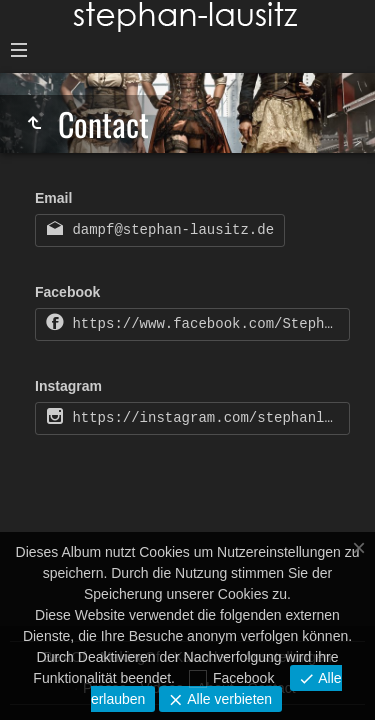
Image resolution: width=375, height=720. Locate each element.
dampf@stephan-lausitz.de (169, 230)
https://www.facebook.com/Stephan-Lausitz (207, 324)
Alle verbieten (227, 699)
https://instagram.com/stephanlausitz (207, 418)
